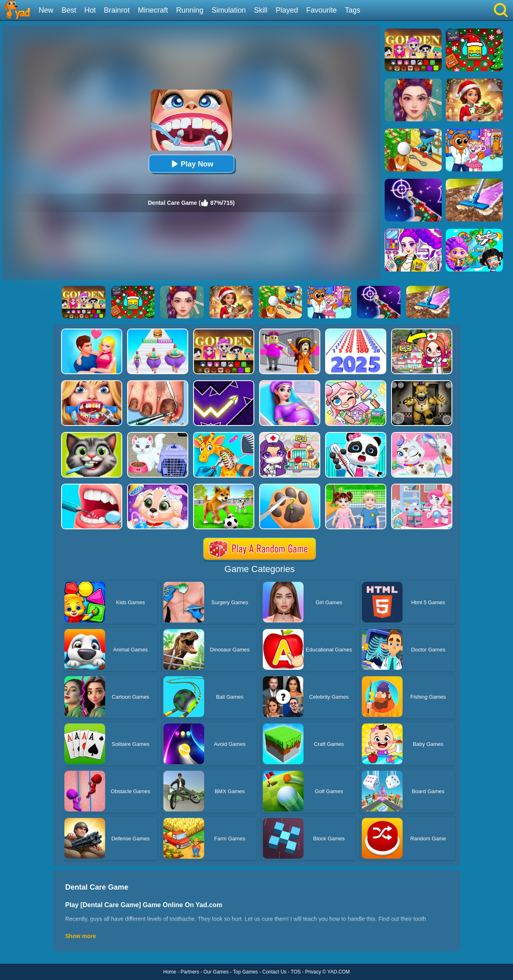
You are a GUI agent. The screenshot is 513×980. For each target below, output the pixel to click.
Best (69, 10)
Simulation (229, 10)
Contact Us (274, 972)
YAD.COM (338, 972)
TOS (296, 972)
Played (287, 10)
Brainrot (117, 10)
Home (170, 972)
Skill (261, 10)
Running (190, 10)
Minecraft (153, 10)
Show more (80, 936)
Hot (90, 10)
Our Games (216, 972)
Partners (190, 972)
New (46, 10)
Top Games (245, 972)
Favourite (321, 10)
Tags (352, 10)
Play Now (191, 164)
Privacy (313, 972)
